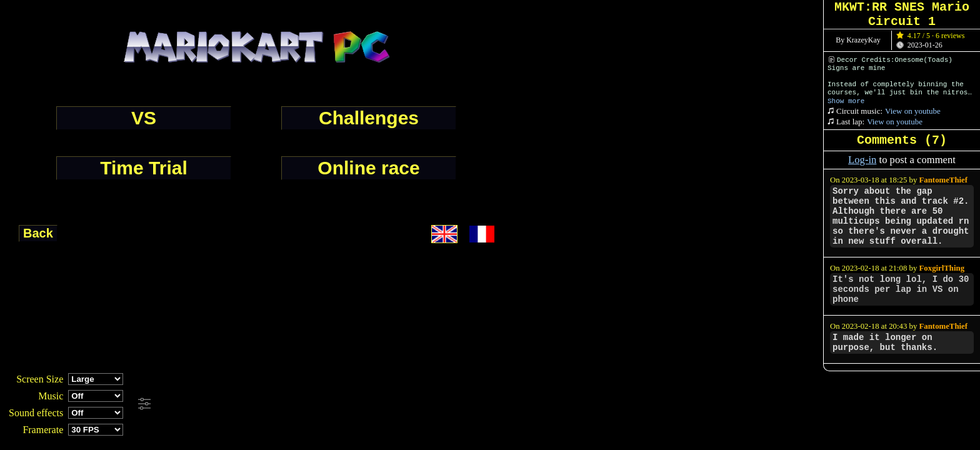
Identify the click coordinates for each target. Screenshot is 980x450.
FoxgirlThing (942, 268)
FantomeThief (943, 180)
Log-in (862, 160)
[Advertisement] (340, 404)
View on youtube (913, 111)
